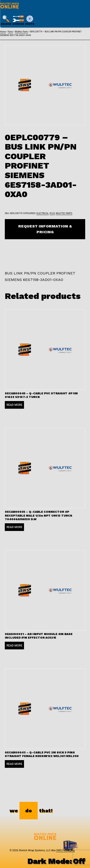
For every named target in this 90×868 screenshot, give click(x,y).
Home (3, 32)
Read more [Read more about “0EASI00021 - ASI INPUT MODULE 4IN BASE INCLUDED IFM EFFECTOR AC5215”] (14, 646)
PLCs (52, 213)
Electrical (43, 213)
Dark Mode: (56, 861)
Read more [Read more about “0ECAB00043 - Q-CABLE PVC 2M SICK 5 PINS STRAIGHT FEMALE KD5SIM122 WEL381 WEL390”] (14, 764)
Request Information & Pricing (45, 229)
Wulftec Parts (21, 32)
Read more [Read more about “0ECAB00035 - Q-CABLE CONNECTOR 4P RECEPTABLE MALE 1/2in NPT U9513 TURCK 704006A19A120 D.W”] (14, 527)
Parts (10, 32)
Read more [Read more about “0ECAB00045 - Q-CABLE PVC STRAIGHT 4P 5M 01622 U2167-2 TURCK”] (14, 405)
